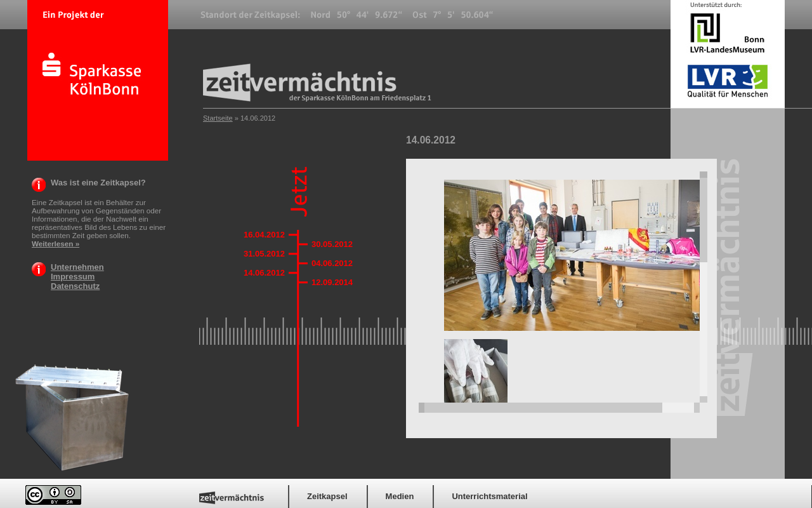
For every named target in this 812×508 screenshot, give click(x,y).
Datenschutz (75, 286)
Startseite (218, 118)
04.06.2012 (332, 263)
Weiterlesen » (56, 244)
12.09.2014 (332, 282)
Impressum (73, 277)
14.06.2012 (264, 273)
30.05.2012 (332, 244)
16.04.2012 (264, 235)
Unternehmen (77, 267)
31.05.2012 (264, 254)
